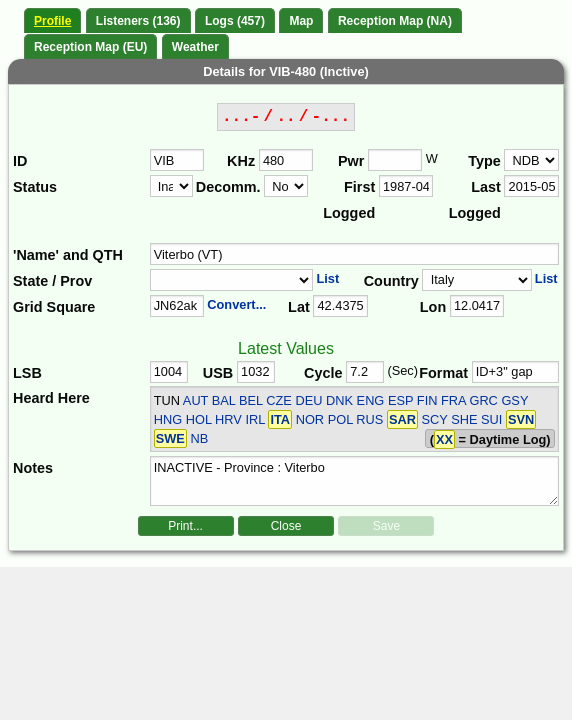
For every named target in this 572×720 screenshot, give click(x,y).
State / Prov (52, 281)
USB (218, 373)
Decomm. (228, 187)
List (327, 278)
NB (199, 438)
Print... (185, 526)
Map (301, 21)
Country (391, 281)
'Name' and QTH (68, 255)
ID (20, 161)
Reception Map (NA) (395, 21)
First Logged (349, 200)
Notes (33, 468)
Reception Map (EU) (90, 47)
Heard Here (51, 398)
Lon (433, 307)
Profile (52, 21)
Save (386, 526)
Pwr (351, 161)
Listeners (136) (138, 21)
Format (443, 373)
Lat (299, 307)
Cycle (323, 373)
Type (484, 161)
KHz (241, 161)
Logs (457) (235, 21)
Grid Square (54, 307)
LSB (27, 373)
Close (286, 526)
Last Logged (475, 200)
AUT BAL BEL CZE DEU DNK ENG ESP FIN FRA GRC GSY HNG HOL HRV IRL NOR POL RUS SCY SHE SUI (345, 420)
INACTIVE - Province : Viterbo (355, 481)
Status (35, 187)
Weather (195, 47)
